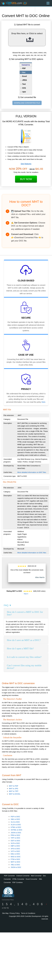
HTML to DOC (16, 827)
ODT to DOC (15, 841)
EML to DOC (15, 854)
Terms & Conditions (28, 913)
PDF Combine (17, 882)
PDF (24, 68)
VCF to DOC (15, 851)
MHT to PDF (14, 786)
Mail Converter (36, 876)
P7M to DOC (15, 859)
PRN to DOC (15, 835)
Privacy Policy (15, 913)
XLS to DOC (15, 822)
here (43, 402)
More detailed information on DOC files (32, 553)
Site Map (5, 913)
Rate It (26, 594)
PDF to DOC (15, 817)
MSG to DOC (16, 857)
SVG (24, 88)
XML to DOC (15, 819)
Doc (24, 72)
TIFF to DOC (15, 838)
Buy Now (26, 179)
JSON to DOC (16, 833)
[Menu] (48, 3)
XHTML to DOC (16, 830)
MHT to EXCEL (15, 794)
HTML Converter (18, 879)
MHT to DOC (15, 862)
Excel (24, 76)
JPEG (24, 80)
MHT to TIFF (14, 791)
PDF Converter (9, 876)
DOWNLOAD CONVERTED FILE (27, 103)
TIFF (24, 92)
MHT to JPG (14, 789)
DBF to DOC (15, 846)
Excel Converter (32, 879)
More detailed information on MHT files (32, 472)
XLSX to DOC (16, 825)
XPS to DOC (15, 849)
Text (24, 84)
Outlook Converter (23, 876)
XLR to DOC (15, 843)
